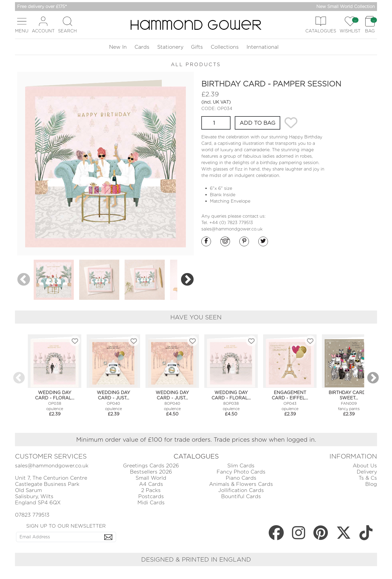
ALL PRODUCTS (196, 64)
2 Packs (151, 490)
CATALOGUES (196, 456)
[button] (22, 25)
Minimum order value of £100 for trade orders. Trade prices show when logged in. (196, 439)
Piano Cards (241, 478)
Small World (151, 478)
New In (118, 47)
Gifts (197, 47)
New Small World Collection (346, 7)
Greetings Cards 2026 (151, 466)
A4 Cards (151, 484)
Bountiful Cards (241, 496)
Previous (24, 280)
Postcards (151, 496)
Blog (371, 484)
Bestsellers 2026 (151, 472)
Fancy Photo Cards (241, 472)
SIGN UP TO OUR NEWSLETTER (66, 526)
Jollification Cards (241, 490)
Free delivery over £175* (42, 7)
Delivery (367, 472)
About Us (365, 466)
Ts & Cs (368, 478)
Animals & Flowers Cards (241, 484)
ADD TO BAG (258, 123)
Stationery (170, 47)
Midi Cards (151, 503)
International (263, 47)
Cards (142, 47)
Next (187, 280)
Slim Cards (241, 466)
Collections (225, 47)
